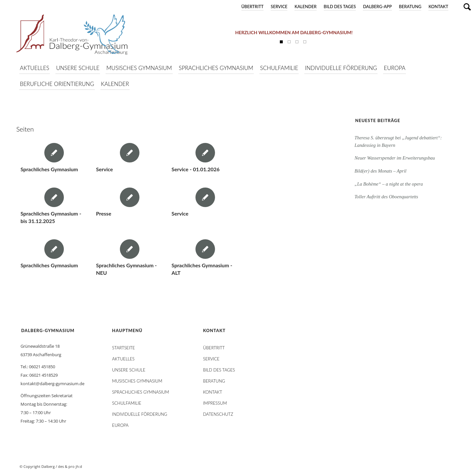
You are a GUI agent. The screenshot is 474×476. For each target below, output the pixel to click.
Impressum (215, 403)
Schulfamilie (127, 403)
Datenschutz (218, 414)
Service (279, 7)
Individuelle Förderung (140, 414)
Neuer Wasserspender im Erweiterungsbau (395, 158)
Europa (120, 425)
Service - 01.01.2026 (196, 169)
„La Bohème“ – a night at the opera (389, 184)
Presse (104, 213)
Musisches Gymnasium (137, 381)
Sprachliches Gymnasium (49, 169)
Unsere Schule (129, 370)
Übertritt (252, 7)
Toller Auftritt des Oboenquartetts (386, 197)
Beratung (410, 7)
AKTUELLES (123, 359)
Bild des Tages (340, 7)
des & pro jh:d (70, 466)
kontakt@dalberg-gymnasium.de (52, 384)
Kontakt (438, 7)
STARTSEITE (123, 348)
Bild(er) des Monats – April (380, 171)
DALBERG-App (377, 7)
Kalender (305, 7)
